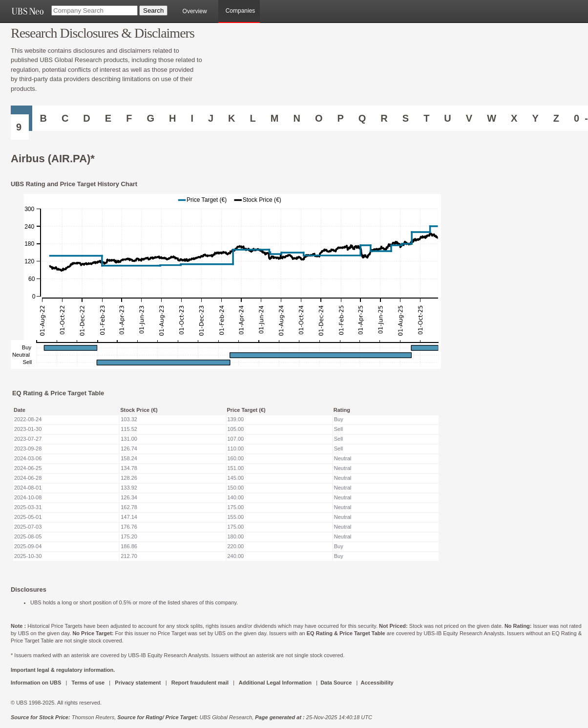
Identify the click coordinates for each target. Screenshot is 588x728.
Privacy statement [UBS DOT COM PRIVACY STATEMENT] (138, 683)
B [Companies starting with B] (43, 118)
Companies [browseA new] (241, 11)
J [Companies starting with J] (211, 118)
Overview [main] (195, 11)
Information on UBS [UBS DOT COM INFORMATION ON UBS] (37, 683)
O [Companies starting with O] (319, 118)
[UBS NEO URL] (27, 11)
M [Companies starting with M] (275, 118)
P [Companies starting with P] (340, 118)
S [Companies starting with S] (406, 118)
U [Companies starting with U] (447, 118)
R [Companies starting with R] (384, 118)
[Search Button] (153, 11)
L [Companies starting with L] (253, 118)
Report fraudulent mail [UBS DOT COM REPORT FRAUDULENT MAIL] (200, 683)
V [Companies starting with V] (469, 118)
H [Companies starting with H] (172, 118)
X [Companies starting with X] (514, 118)
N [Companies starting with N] (296, 118)
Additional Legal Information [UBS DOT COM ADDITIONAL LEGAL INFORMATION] (275, 683)
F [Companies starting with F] (129, 118)
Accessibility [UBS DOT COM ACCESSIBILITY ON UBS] (377, 683)
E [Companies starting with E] (108, 118)
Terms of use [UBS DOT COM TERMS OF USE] (88, 683)
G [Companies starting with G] (150, 118)
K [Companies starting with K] (231, 118)
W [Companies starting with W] (492, 118)
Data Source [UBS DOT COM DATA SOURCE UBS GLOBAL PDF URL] (336, 683)
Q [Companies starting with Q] (362, 118)
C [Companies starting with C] (65, 118)
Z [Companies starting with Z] (556, 118)
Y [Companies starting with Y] (535, 118)
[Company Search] (94, 11)
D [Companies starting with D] (86, 118)
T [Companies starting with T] (426, 118)
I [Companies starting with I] (192, 118)
